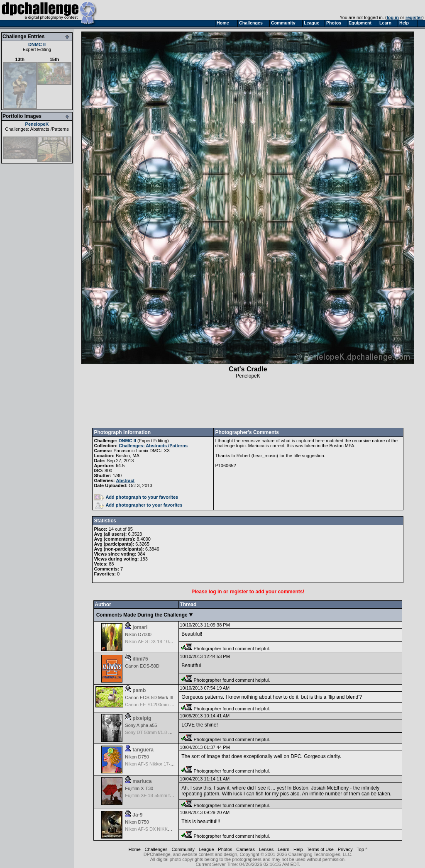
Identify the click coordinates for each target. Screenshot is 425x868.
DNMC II (37, 44)
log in (393, 17)
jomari (140, 627)
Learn (283, 849)
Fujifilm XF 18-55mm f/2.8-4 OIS (158, 795)
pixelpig (142, 718)
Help (298, 849)
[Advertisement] (248, 403)
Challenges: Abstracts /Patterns (37, 129)
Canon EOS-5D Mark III (149, 697)
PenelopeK (37, 124)
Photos (225, 849)
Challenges (156, 849)
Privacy (345, 849)
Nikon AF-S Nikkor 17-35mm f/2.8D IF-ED (167, 764)
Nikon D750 (137, 757)
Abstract (126, 480)
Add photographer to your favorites (139, 505)
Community (183, 849)
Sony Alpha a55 (141, 725)
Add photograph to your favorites (136, 497)
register (414, 17)
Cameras (245, 849)
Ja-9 (137, 815)
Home (134, 849)
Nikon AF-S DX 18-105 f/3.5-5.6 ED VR (165, 641)
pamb (139, 690)
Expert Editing (37, 49)
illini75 (140, 659)
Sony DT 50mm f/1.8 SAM (151, 732)
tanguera (143, 750)
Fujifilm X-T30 (139, 788)
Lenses (266, 849)
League (206, 849)
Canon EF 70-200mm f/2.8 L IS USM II (164, 705)
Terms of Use (320, 849)
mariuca (142, 781)
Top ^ (362, 849)
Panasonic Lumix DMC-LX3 (141, 451)
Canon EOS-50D (142, 666)
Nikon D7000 (138, 634)
